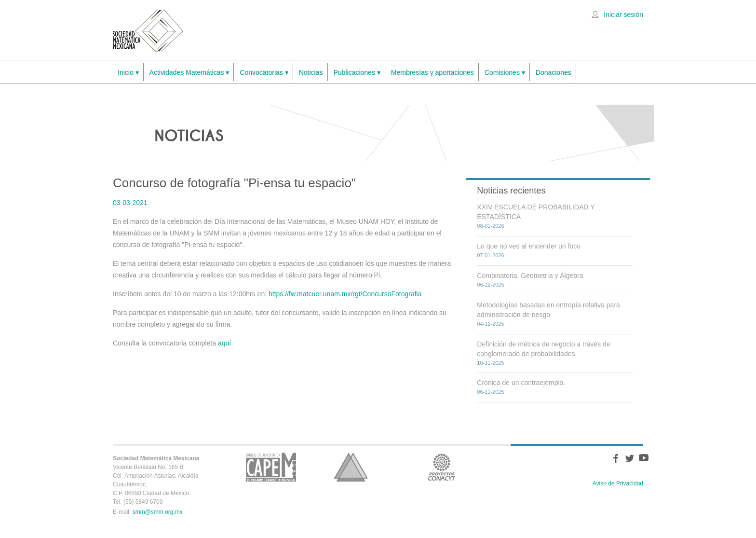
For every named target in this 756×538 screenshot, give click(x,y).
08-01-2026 (490, 226)
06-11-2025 (490, 392)
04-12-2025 (490, 324)
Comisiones (505, 73)
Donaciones (553, 72)
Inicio (128, 73)
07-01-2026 (490, 255)
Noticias (311, 72)
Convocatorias (264, 73)
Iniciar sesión (623, 14)
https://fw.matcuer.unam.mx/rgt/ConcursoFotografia (345, 294)
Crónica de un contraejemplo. (521, 383)
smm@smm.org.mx (158, 512)
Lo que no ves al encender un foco (529, 246)
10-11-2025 (490, 363)
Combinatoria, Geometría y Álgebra (530, 276)
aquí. (225, 343)
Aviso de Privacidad (618, 483)
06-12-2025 (490, 285)
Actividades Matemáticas (189, 73)
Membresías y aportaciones (432, 72)
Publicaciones (357, 73)
